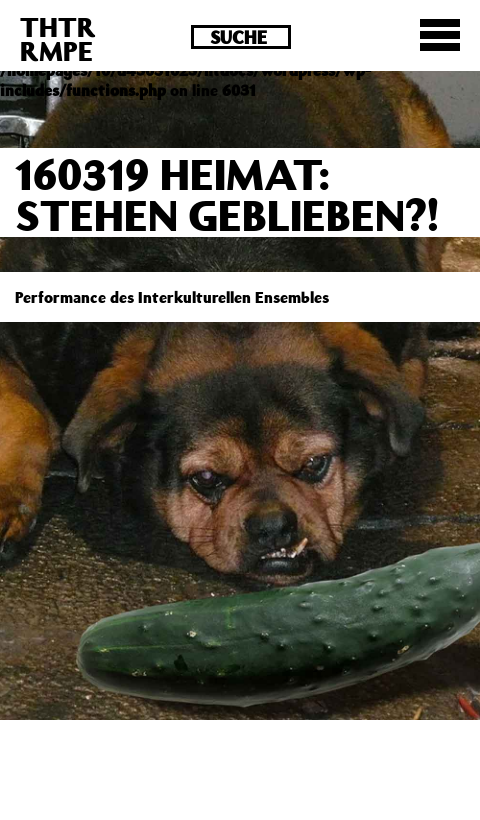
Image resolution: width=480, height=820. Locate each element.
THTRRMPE (58, 38)
